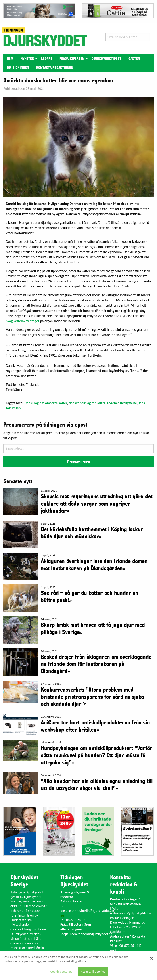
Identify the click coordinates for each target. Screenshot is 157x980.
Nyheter (27, 59)
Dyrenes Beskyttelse (122, 403)
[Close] (151, 958)
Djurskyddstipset (106, 59)
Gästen (134, 59)
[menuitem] (10, 58)
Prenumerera (79, 462)
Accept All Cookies (93, 972)
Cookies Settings (61, 972)
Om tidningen (18, 68)
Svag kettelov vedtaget (23, 321)
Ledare (47, 59)
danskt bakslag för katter (87, 403)
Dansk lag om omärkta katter (46, 403)
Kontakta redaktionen (55, 68)
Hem (10, 59)
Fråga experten (72, 59)
